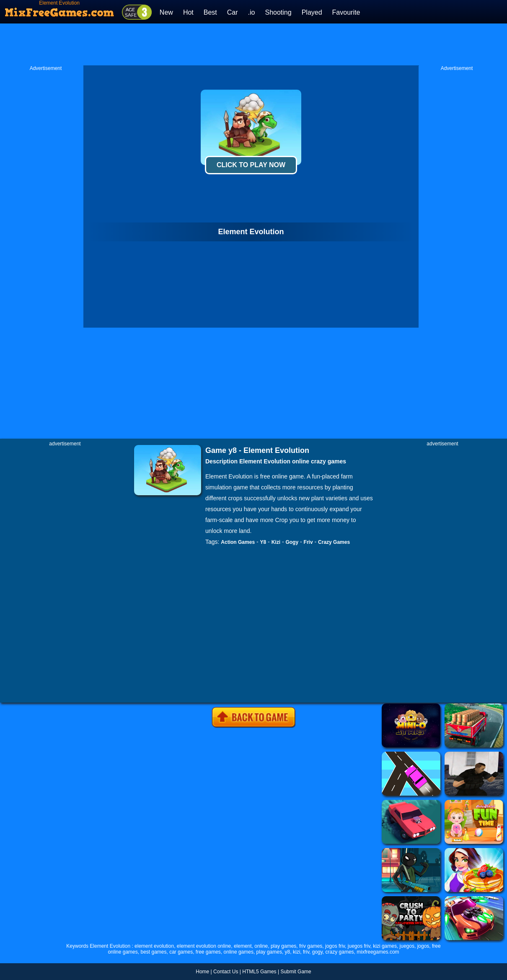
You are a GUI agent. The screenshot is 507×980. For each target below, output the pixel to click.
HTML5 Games (259, 972)
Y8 (263, 542)
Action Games (238, 542)
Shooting (278, 12)
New (166, 12)
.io (252, 12)
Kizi (276, 542)
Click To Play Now (251, 165)
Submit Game (296, 972)
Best (210, 12)
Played (312, 12)
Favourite (346, 12)
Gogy (292, 542)
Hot (188, 12)
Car (233, 12)
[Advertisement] (253, 44)
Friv (308, 542)
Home (202, 972)
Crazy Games (334, 542)
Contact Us (226, 972)
